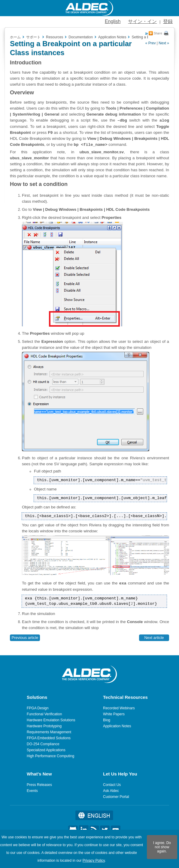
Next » (164, 43)
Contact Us (112, 785)
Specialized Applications (46, 750)
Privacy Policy (94, 861)
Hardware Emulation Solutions (51, 720)
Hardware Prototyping (44, 726)
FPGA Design (38, 708)
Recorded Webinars (119, 708)
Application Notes (117, 726)
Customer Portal (116, 797)
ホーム (15, 37)
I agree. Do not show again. (162, 847)
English (113, 21)
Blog (107, 720)
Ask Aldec (111, 791)
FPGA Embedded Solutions (49, 738)
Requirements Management (49, 732)
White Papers (114, 714)
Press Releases (39, 785)
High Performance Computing (50, 756)
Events (32, 791)
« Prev (151, 43)
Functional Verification (44, 714)
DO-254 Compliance (43, 744)
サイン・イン (142, 21)
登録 (168, 21)
